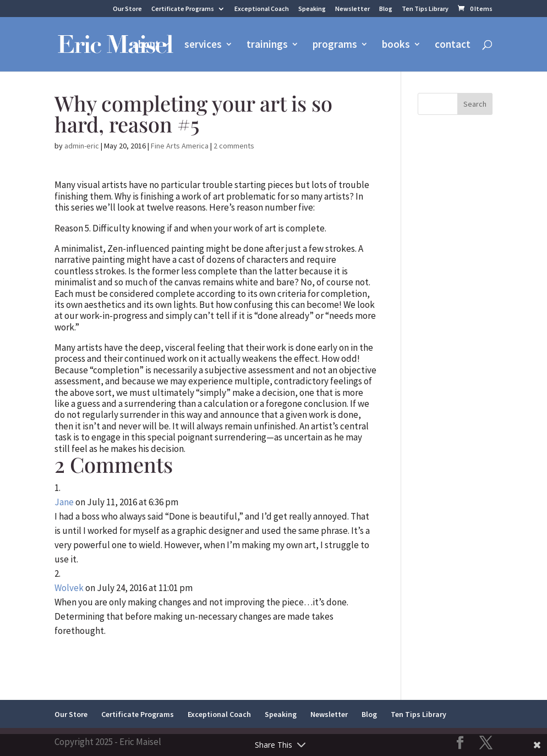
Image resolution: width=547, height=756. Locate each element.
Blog (386, 9)
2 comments (234, 146)
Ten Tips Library (425, 9)
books (396, 45)
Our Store (127, 9)
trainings (267, 45)
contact (453, 45)
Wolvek (69, 588)
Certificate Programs (183, 9)
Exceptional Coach (262, 9)
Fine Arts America (180, 146)
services (203, 45)
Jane (64, 502)
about (146, 45)
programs (335, 45)
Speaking (312, 9)
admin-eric (82, 146)
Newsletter (352, 9)
